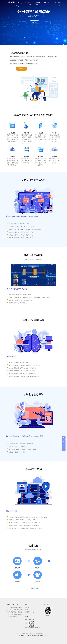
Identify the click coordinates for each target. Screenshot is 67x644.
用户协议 (27, 609)
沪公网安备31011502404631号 (40, 635)
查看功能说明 (34, 588)
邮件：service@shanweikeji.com (33, 628)
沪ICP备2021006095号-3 (25, 635)
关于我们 (27, 608)
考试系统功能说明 (29, 613)
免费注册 (34, 22)
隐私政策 (27, 611)
